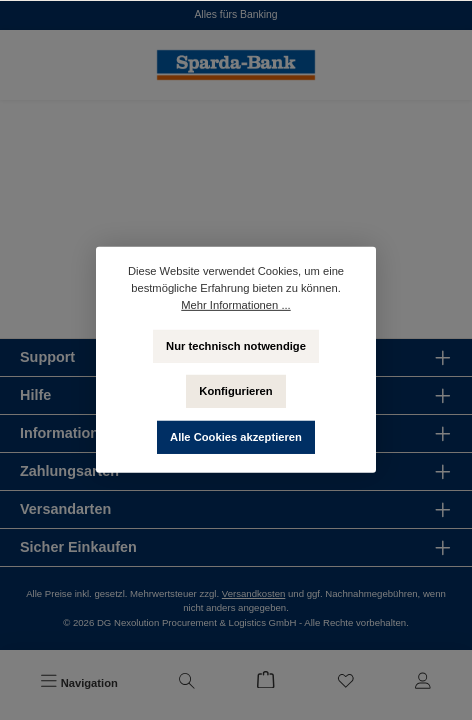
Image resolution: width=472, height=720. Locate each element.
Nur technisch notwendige (236, 345)
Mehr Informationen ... (235, 305)
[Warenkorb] (266, 683)
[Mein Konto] (423, 683)
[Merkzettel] (346, 683)
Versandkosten (253, 593)
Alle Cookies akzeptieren (236, 437)
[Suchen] (187, 683)
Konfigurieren (235, 391)
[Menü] (79, 683)
